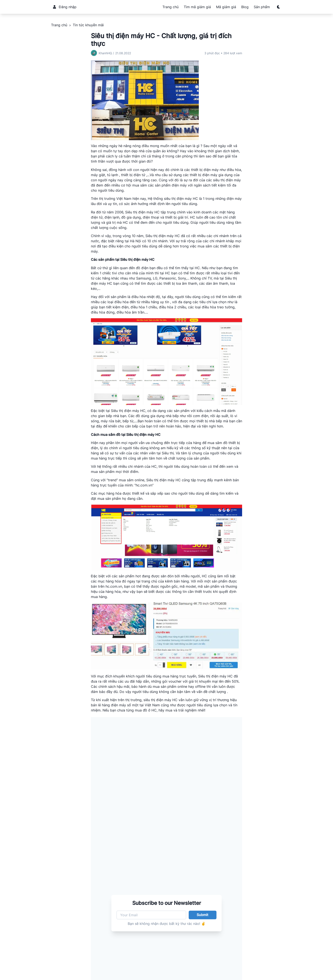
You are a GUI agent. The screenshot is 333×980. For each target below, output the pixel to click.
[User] (54, 7)
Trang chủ (170, 7)
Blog (245, 7)
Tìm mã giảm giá (197, 7)
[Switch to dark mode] (279, 7)
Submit (202, 915)
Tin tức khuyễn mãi (88, 25)
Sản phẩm (262, 7)
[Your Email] (151, 915)
